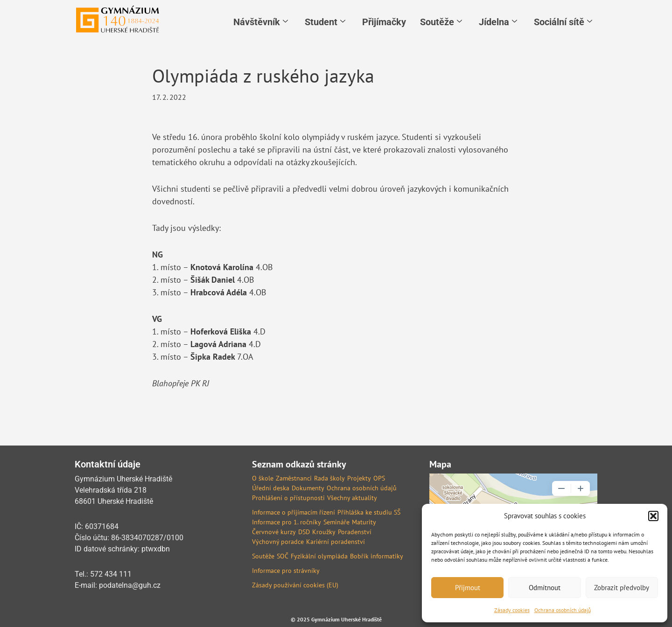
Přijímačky (384, 22)
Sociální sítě (563, 22)
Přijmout (468, 588)
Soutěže (441, 22)
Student (325, 22)
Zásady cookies (512, 610)
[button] (653, 516)
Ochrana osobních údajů (563, 610)
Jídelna (498, 22)
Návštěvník (261, 22)
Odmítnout (545, 588)
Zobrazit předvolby (622, 588)
